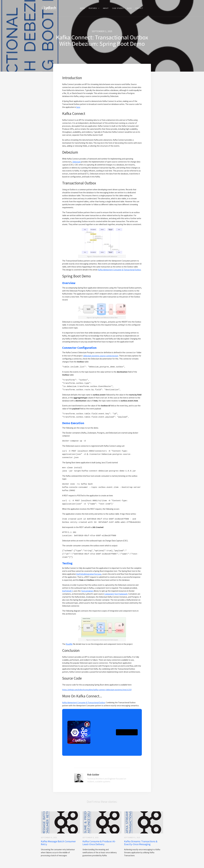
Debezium (77, 162)
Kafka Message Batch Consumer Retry (58, 836)
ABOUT (106, 8)
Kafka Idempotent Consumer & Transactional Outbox (119, 270)
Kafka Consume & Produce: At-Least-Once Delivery (99, 836)
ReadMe (69, 637)
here (78, 107)
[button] (94, 8)
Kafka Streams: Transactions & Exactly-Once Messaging (141, 836)
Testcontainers (87, 584)
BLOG (129, 8)
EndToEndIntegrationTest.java (89, 567)
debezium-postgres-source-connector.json (101, 355)
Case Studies (118, 8)
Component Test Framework (116, 587)
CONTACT (139, 8)
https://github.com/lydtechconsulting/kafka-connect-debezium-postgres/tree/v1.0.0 (97, 683)
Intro (82, 8)
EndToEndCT (67, 584)
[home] (49, 8)
